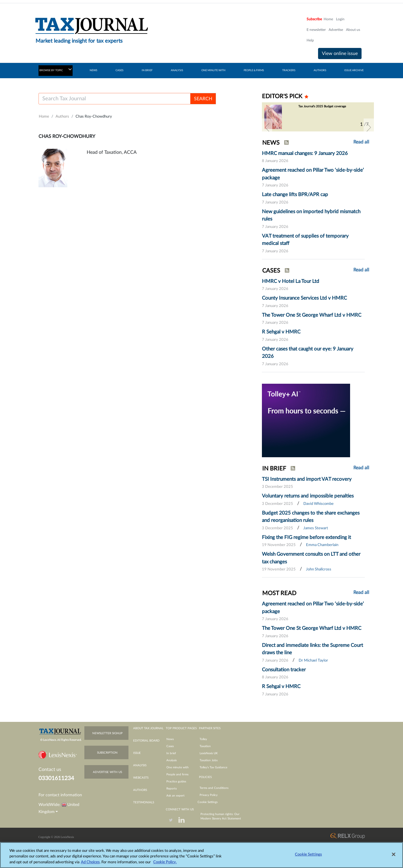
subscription (107, 753)
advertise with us (107, 772)
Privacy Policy (209, 795)
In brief (171, 753)
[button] (267, 127)
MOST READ (279, 593)
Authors (62, 117)
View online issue (340, 54)
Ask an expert (175, 796)
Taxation (205, 746)
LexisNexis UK (209, 753)
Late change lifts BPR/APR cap (295, 195)
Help (310, 40)
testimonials (144, 802)
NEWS (93, 70)
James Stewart (316, 528)
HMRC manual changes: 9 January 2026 (305, 153)
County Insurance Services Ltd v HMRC (304, 298)
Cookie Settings (208, 802)
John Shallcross (319, 569)
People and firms (177, 774)
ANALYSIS (177, 70)
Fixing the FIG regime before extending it (306, 537)
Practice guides (176, 782)
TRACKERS (289, 70)
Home (328, 19)
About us (353, 30)
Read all (361, 142)
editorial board (146, 741)
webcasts (141, 778)
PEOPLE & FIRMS (254, 70)
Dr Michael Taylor (313, 661)
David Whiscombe (318, 504)
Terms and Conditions (214, 788)
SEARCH (203, 99)
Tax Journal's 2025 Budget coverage (322, 106)
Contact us (50, 769)
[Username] (114, 99)
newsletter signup (107, 733)
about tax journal (148, 728)
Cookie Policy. (165, 865)
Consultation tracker (284, 670)
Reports (172, 789)
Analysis (172, 760)
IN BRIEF (147, 70)
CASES (119, 70)
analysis (140, 765)
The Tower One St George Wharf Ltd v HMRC (312, 315)
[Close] (394, 857)
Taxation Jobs (209, 760)
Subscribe (314, 19)
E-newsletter (316, 30)
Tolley (203, 739)
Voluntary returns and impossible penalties (308, 496)
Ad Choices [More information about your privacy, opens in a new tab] (90, 865)
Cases (170, 746)
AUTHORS (320, 70)
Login (340, 19)
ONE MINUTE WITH (213, 70)
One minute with (178, 767)
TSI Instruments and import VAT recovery (307, 479)
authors (140, 790)
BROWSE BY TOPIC (56, 69)
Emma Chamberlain (322, 545)
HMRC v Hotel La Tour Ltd (291, 281)
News (170, 739)
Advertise (336, 30)
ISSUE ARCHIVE (354, 70)
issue (137, 753)
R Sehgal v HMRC (281, 332)
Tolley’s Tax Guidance (213, 767)
